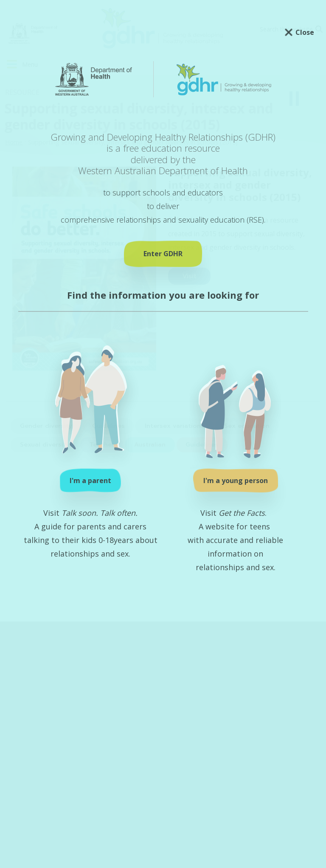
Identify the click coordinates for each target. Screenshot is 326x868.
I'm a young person (236, 481)
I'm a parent (90, 481)
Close (305, 32)
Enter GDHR (163, 254)
